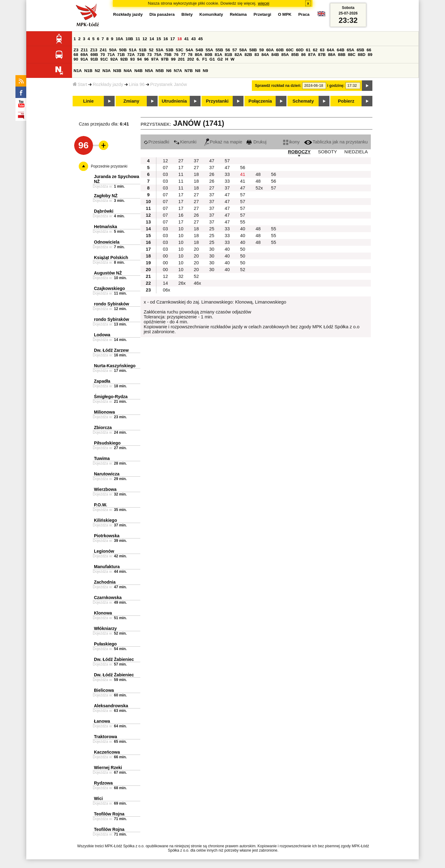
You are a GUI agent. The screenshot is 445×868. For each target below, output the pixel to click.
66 (369, 50)
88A (332, 55)
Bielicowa (104, 690)
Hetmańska (106, 227)
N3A (107, 71)
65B (360, 50)
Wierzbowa (105, 489)
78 (190, 55)
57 (235, 50)
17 (173, 39)
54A (189, 50)
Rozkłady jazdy (108, 84)
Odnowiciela (107, 242)
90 (76, 59)
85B (295, 55)
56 (228, 50)
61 (308, 50)
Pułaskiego (105, 644)
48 (258, 174)
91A (84, 59)
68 (76, 55)
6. (198, 59)
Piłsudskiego (107, 443)
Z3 (76, 50)
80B (209, 55)
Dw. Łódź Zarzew (111, 350)
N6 (169, 71)
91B (94, 59)
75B (168, 55)
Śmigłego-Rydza (111, 397)
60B (280, 50)
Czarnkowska (108, 598)
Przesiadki (157, 142)
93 (132, 59)
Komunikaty (211, 14)
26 (212, 174)
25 (212, 229)
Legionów (104, 551)
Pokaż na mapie (223, 142)
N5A (149, 71)
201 (181, 59)
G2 (220, 59)
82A (238, 55)
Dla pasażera (162, 14)
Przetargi (262, 14)
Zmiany (131, 101)
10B (129, 39)
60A (270, 50)
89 (370, 55)
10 (181, 229)
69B (94, 55)
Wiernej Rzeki (108, 768)
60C (290, 50)
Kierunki (185, 142)
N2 (97, 71)
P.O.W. (101, 505)
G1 (212, 59)
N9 (205, 71)
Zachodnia (105, 582)
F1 (205, 59)
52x (259, 188)
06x (167, 290)
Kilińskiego (106, 520)
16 (166, 39)
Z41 (103, 50)
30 (212, 249)
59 (262, 50)
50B (123, 50)
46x (197, 283)
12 (145, 39)
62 (315, 50)
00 (165, 256)
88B (342, 55)
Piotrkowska (107, 536)
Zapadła (102, 381)
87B (322, 55)
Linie (88, 101)
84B (275, 55)
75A (158, 55)
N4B (139, 71)
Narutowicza (107, 474)
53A (159, 50)
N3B (117, 71)
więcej (264, 3)
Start (80, 84)
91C (104, 59)
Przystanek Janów (169, 84)
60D (300, 50)
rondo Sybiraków (112, 304)
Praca (304, 14)
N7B (189, 71)
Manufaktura (107, 567)
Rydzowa (103, 783)
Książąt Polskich (111, 257)
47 (212, 161)
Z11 (84, 50)
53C (180, 50)
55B (219, 50)
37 (196, 161)
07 (165, 168)
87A (312, 55)
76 (176, 55)
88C (352, 55)
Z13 (94, 50)
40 (243, 229)
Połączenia (260, 101)
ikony (291, 142)
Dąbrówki (104, 211)
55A (209, 50)
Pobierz (346, 101)
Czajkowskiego (109, 288)
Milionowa (104, 412)
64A (331, 50)
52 (151, 50)
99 (173, 59)
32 (181, 276)
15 (159, 39)
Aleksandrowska (111, 706)
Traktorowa (106, 737)
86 (304, 55)
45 (200, 39)
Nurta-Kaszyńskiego (115, 366)
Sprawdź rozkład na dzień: (278, 86)
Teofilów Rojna (109, 814)
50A (113, 50)
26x (182, 283)
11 (138, 39)
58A (243, 50)
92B (124, 59)
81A (218, 55)
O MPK (285, 14)
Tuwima (102, 458)
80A (198, 55)
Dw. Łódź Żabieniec (114, 659)
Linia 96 (137, 84)
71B (121, 55)
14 (152, 39)
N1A (78, 71)
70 (103, 55)
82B (248, 55)
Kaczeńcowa (107, 752)
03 (165, 174)
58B (253, 50)
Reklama (238, 14)
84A (265, 55)
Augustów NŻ (108, 273)
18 (180, 39)
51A (133, 50)
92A (114, 59)
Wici (98, 798)
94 (140, 59)
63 (322, 50)
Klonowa (103, 613)
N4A (128, 71)
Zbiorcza (103, 428)
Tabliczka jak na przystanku (336, 142)
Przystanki (217, 101)
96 (146, 59)
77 (183, 55)
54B (199, 50)
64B (341, 50)
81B (228, 55)
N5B (160, 71)
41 (186, 39)
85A (285, 55)
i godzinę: (336, 86)
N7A (178, 71)
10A (119, 39)
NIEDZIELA (356, 152)
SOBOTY (327, 152)
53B (170, 50)
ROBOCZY (299, 152)
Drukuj (256, 142)
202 (191, 59)
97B (165, 59)
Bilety (187, 14)
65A (350, 50)
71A (111, 55)
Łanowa (102, 721)
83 (257, 55)
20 (196, 249)
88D (362, 55)
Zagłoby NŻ (106, 196)
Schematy (303, 101)
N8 (198, 71)
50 (243, 249)
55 (243, 222)
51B (143, 50)
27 (181, 161)
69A (84, 55)
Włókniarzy (105, 628)
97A (155, 59)
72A (131, 55)
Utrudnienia (174, 101)
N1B (88, 71)
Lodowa (102, 335)
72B (141, 55)
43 (194, 39)
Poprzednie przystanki (109, 166)
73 (149, 55)
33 (227, 174)
